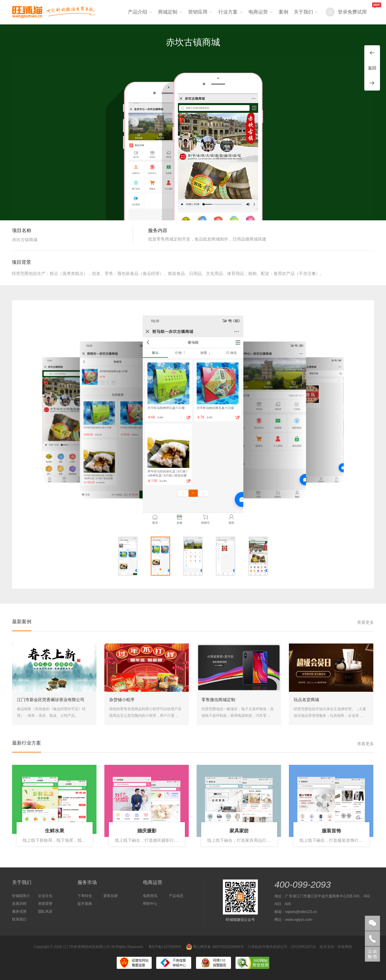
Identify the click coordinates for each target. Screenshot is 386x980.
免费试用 (357, 12)
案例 (283, 12)
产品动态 (176, 896)
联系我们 (19, 919)
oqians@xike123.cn (301, 912)
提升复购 (85, 904)
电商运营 (258, 12)
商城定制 (168, 12)
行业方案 (228, 12)
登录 (343, 12)
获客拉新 (111, 896)
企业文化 (45, 896)
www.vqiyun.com (299, 920)
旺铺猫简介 (21, 896)
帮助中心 (150, 904)
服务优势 (19, 911)
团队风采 (45, 911)
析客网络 (345, 947)
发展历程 (19, 904)
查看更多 (365, 622)
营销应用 (198, 12)
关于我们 (303, 12)
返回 (372, 68)
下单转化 (85, 896)
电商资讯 (150, 896)
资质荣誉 (45, 904)
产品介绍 (138, 12)
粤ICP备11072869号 (165, 947)
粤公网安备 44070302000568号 (215, 947)
